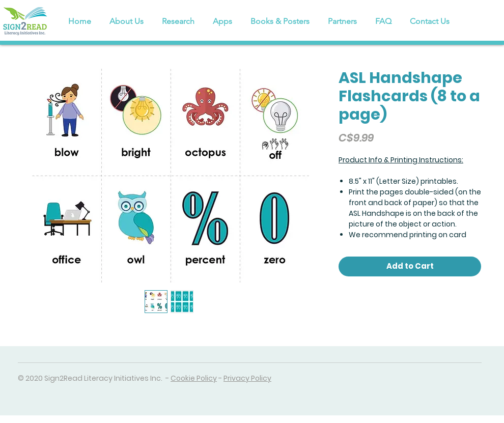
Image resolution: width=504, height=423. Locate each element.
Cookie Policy (194, 378)
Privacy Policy (247, 378)
